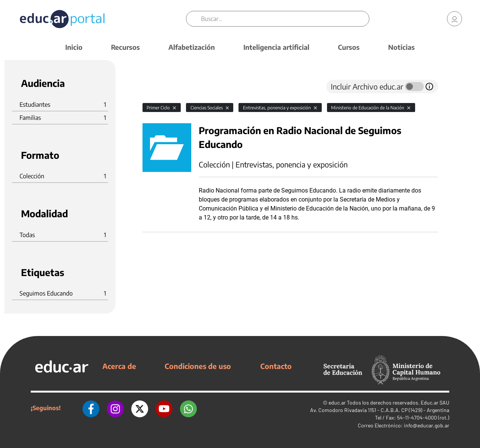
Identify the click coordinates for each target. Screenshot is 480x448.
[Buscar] (285, 19)
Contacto (276, 366)
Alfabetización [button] (192, 47)
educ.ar (337, 402)
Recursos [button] (125, 47)
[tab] (157, 87)
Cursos (349, 47)
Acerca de (119, 366)
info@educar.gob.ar (427, 425)
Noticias (401, 47)
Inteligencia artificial (276, 47)
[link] (454, 19)
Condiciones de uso (198, 366)
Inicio (74, 47)
